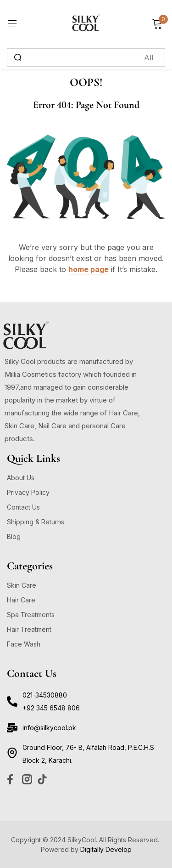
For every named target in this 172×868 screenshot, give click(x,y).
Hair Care (21, 600)
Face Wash (24, 644)
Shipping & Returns (36, 522)
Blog (14, 536)
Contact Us (23, 507)
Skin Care (22, 585)
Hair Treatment (29, 629)
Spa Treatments (31, 615)
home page (89, 269)
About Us (21, 478)
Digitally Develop (106, 849)
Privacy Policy (28, 492)
